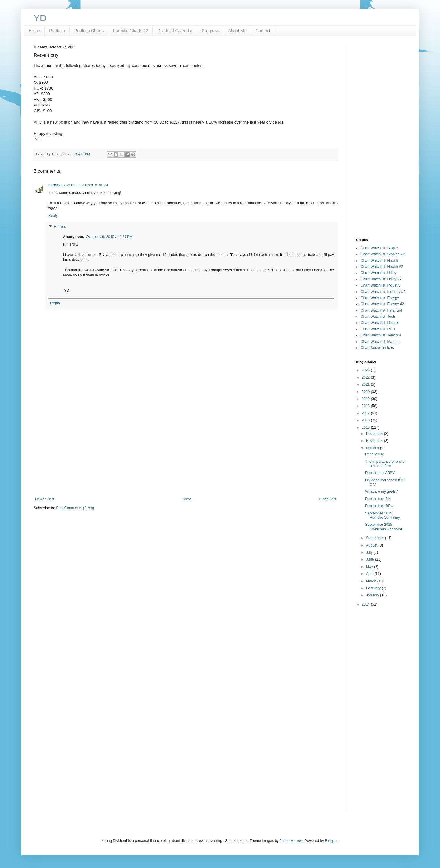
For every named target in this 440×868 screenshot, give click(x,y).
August (372, 545)
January (373, 595)
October (373, 448)
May (370, 567)
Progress (210, 31)
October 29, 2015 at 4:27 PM (109, 237)
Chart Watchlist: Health (379, 261)
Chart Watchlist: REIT (378, 329)
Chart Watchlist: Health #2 (382, 267)
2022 (366, 377)
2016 (366, 420)
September (376, 538)
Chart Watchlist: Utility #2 (381, 279)
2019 (366, 399)
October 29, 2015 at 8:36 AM (85, 185)
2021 (366, 384)
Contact (263, 31)
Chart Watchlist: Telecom (381, 335)
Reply (53, 216)
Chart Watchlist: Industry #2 (383, 292)
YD (40, 18)
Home (34, 31)
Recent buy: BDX (379, 506)
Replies (60, 227)
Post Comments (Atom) (75, 508)
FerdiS (54, 185)
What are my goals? (381, 491)
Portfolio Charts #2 (130, 31)
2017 (366, 413)
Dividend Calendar (175, 31)
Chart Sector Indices (377, 348)
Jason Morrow (291, 841)
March (372, 581)
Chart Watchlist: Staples (380, 248)
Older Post (327, 499)
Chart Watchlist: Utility (378, 273)
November (375, 441)
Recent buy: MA (378, 499)
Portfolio (57, 31)
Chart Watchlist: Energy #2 (382, 304)
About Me (237, 31)
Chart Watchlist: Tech (378, 317)
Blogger (331, 841)
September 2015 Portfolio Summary (383, 515)
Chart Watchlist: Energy (380, 298)
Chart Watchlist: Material (380, 342)
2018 (366, 406)
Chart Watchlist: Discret (380, 323)
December (375, 434)
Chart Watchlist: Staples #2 (383, 254)
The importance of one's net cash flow (385, 464)
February (374, 588)
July (370, 552)
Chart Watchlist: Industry (380, 285)
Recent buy (374, 454)
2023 (366, 370)
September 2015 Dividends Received (384, 527)
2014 (366, 604)
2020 (366, 392)
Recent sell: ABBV (380, 473)
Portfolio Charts (89, 31)
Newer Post (45, 499)
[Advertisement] (186, 447)
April (370, 574)
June (370, 559)
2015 (366, 428)
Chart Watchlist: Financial (381, 310)
